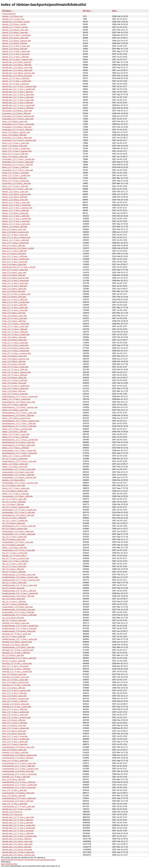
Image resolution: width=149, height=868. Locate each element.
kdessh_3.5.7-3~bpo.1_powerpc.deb (17, 59)
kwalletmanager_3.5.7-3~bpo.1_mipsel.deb (20, 593)
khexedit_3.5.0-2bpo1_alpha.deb (16, 704)
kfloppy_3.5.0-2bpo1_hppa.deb (15, 200)
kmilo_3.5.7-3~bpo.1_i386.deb (15, 329)
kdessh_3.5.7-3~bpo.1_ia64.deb (16, 84)
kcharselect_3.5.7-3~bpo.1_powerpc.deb (19, 140)
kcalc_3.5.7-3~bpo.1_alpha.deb (15, 388)
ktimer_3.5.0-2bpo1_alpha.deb (15, 157)
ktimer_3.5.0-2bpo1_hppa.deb (15, 146)
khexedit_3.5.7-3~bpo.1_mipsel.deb (17, 664)
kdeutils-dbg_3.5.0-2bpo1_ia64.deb (17, 847)
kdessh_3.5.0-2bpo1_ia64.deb (15, 49)
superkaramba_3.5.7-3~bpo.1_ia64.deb (19, 806)
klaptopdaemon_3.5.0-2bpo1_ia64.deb (18, 515)
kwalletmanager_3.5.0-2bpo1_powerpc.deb (20, 577)
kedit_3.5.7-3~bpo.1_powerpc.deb (16, 294)
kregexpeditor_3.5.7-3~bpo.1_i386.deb (18, 475)
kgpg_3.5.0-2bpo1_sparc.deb (14, 696)
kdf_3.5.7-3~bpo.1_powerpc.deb (16, 558)
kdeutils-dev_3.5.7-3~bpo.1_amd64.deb (19, 89)
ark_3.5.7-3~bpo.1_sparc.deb (14, 499)
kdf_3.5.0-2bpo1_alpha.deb (14, 599)
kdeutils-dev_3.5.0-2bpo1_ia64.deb (17, 62)
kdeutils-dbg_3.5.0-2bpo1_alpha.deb (17, 844)
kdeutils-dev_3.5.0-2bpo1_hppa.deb (17, 76)
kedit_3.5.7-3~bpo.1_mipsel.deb (15, 281)
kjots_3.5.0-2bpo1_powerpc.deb (15, 232)
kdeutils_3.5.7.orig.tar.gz (12, 814)
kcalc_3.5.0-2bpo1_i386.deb (14, 361)
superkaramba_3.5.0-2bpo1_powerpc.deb (19, 755)
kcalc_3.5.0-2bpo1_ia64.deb (14, 391)
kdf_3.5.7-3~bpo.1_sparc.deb (14, 564)
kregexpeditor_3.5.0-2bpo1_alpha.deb (18, 531)
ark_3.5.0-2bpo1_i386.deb (13, 504)
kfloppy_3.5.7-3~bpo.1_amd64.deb (17, 219)
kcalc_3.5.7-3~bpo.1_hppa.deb (15, 394)
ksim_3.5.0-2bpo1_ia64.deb (14, 779)
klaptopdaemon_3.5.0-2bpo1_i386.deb (18, 415)
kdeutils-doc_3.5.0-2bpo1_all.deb (16, 22)
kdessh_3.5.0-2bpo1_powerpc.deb (17, 41)
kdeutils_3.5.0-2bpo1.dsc (13, 16)
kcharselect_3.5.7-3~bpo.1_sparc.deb (18, 119)
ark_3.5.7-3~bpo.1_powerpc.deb (16, 507)
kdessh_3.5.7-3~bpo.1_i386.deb (16, 57)
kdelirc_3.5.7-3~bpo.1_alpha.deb (16, 488)
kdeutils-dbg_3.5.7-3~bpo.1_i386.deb (18, 820)
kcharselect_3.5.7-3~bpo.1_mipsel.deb (18, 124)
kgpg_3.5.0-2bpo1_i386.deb (14, 720)
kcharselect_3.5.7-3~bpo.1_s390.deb (18, 165)
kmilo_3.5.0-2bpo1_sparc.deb (14, 316)
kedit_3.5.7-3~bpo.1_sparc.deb (15, 283)
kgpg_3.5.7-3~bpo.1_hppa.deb (15, 736)
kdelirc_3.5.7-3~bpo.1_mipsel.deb (16, 399)
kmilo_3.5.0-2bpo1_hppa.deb (14, 337)
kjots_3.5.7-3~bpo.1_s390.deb (15, 256)
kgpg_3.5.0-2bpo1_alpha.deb (14, 750)
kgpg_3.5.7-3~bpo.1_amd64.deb (16, 739)
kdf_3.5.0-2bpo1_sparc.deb (14, 539)
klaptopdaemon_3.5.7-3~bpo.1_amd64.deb (20, 440)
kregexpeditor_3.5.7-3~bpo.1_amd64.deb (19, 510)
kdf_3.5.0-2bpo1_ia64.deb (13, 655)
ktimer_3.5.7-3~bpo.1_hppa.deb (15, 173)
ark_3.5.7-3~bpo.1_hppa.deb (14, 566)
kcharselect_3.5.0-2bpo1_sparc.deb (17, 111)
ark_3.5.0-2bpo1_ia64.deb (13, 618)
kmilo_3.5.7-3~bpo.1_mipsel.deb (16, 324)
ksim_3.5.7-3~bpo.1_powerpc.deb (16, 690)
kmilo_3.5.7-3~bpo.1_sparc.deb (15, 326)
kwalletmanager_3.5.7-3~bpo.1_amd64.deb (20, 626)
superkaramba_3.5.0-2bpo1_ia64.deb (18, 801)
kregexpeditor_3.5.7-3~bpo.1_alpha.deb (19, 534)
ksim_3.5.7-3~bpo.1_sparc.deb (15, 680)
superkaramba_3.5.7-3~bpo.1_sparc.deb (19, 763)
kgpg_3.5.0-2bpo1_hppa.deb (14, 725)
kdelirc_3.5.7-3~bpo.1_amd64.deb (16, 456)
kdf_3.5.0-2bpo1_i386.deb (13, 569)
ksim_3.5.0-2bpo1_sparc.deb (14, 674)
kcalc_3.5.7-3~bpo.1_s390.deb (15, 370)
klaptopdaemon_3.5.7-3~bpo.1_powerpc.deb (21, 421)
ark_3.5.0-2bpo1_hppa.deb (13, 545)
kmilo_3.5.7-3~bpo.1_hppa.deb (15, 343)
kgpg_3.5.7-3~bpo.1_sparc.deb (15, 715)
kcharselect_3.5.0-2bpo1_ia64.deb (17, 183)
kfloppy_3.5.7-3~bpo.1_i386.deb (16, 210)
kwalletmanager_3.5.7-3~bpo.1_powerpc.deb (21, 580)
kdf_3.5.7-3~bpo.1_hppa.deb (14, 620)
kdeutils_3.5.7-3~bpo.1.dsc (13, 19)
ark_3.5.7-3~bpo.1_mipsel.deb (15, 459)
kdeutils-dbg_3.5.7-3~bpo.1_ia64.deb (18, 823)
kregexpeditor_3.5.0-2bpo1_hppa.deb (18, 542)
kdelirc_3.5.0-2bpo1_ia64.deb (14, 548)
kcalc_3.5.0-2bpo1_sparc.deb (14, 356)
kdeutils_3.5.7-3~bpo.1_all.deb (15, 27)
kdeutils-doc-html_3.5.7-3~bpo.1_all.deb (19, 267)
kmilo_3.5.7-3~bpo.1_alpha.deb (15, 345)
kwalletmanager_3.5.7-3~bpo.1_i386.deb (19, 591)
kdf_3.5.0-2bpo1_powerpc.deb (15, 529)
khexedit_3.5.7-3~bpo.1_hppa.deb (16, 685)
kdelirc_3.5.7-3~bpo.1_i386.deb (15, 437)
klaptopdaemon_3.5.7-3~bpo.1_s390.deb (19, 426)
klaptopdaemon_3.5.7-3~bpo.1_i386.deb (19, 423)
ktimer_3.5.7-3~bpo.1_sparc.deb (16, 143)
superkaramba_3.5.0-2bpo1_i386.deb (18, 758)
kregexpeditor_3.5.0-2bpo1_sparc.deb (18, 472)
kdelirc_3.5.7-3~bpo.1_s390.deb (16, 448)
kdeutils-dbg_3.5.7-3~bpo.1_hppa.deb (18, 831)
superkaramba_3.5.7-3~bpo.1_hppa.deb (19, 787)
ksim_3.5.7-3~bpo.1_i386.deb (14, 693)
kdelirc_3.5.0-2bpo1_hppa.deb (15, 467)
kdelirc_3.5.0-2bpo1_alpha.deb (15, 464)
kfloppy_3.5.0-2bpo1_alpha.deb (15, 213)
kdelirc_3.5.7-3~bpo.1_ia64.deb (15, 561)
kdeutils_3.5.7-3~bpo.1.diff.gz (14, 556)
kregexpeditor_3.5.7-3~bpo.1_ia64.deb (18, 612)
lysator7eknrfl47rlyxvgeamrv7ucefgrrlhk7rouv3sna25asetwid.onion (28, 860)
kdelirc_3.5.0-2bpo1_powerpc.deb (16, 418)
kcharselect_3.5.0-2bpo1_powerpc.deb (18, 116)
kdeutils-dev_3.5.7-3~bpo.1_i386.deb (18, 103)
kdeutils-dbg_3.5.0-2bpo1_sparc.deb (17, 841)
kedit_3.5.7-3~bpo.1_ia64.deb (15, 318)
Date (114, 11)
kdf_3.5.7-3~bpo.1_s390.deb (14, 602)
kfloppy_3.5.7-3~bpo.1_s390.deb (16, 216)
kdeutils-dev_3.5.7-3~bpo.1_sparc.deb (18, 100)
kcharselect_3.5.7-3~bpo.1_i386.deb (17, 130)
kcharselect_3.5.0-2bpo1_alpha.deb (17, 138)
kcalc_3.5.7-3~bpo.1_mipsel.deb (16, 351)
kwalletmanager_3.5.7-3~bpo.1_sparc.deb (20, 585)
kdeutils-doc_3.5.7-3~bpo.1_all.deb (17, 809)
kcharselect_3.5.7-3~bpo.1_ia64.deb (17, 189)
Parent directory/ (9, 14)
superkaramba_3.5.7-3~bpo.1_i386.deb (19, 766)
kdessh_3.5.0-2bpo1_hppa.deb (15, 33)
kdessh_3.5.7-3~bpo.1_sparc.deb (16, 46)
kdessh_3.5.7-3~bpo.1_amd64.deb (17, 81)
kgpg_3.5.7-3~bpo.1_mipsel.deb (16, 728)
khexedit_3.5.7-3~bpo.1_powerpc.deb (18, 650)
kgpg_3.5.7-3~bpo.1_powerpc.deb (16, 717)
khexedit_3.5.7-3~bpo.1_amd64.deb (17, 672)
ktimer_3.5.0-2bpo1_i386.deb (14, 135)
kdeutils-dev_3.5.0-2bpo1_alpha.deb (17, 70)
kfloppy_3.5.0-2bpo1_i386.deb (15, 197)
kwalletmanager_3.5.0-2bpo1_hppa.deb (19, 610)
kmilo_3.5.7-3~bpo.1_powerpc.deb (17, 353)
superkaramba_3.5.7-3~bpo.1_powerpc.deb (20, 769)
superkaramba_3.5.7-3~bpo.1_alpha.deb (19, 798)
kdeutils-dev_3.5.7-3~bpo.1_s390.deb (18, 108)
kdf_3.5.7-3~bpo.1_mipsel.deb (15, 553)
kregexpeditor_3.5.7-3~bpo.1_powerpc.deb (20, 483)
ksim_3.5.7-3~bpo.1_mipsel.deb (15, 666)
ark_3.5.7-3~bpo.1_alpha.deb (14, 537)
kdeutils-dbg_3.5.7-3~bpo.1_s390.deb (18, 833)
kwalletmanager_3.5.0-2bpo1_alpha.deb (19, 631)
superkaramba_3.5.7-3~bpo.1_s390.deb (19, 782)
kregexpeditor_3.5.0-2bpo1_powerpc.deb (19, 477)
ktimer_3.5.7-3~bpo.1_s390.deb (15, 167)
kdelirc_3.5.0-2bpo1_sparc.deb (15, 410)
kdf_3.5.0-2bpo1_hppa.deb (13, 588)
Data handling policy (9, 864)
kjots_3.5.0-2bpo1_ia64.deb (14, 291)
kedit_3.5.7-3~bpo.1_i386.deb (15, 286)
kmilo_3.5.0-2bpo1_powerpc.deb (16, 348)
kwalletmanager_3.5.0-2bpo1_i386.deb (18, 596)
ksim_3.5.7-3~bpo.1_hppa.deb (15, 744)
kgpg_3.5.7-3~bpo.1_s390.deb (15, 701)
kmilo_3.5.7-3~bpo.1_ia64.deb (15, 380)
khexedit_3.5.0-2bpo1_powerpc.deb (17, 642)
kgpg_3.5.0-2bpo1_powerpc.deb (16, 699)
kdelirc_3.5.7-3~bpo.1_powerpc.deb (17, 429)
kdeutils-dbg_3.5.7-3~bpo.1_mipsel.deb (19, 825)
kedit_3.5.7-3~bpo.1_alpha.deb (15, 308)
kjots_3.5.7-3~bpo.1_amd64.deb (16, 259)
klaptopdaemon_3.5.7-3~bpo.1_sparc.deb (19, 413)
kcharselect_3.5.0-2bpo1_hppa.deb (17, 127)
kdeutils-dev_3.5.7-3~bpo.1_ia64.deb (18, 92)
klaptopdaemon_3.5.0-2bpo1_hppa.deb (18, 442)
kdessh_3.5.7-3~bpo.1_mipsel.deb (16, 35)
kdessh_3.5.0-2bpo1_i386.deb (15, 43)
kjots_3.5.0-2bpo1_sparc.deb (14, 229)
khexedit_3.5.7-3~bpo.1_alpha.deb (17, 707)
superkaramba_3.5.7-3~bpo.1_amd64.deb (20, 785)
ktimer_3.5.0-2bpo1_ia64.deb (14, 178)
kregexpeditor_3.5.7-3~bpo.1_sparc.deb (19, 469)
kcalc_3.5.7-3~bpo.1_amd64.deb (16, 386)
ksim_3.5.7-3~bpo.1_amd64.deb (16, 712)
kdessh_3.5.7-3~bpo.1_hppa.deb (16, 54)
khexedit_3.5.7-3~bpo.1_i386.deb (16, 653)
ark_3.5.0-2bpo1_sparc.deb (14, 485)
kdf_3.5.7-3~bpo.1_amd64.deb (15, 604)
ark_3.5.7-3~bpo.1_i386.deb (14, 502)
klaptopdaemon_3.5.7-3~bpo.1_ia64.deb (19, 526)
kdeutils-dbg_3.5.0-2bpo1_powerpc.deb (19, 855)
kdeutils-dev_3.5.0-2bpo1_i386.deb (17, 65)
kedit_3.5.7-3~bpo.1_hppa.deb (15, 310)
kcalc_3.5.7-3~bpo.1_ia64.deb (15, 405)
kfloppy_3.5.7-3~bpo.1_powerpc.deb (17, 208)
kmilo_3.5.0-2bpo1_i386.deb (14, 321)
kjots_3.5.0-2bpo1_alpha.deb (14, 264)
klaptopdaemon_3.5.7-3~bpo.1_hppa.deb (19, 461)
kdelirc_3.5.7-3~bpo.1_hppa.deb (16, 494)
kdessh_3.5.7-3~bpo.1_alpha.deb (16, 51)
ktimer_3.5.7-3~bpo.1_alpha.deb (16, 181)
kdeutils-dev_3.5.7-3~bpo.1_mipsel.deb (19, 105)
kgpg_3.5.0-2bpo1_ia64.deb (14, 796)
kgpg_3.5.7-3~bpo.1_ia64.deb (15, 804)
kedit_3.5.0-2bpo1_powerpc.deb (16, 278)
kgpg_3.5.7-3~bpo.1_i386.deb (15, 723)
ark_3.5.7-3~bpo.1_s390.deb (14, 518)
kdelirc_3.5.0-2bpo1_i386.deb (14, 432)
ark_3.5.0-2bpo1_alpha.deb (14, 523)
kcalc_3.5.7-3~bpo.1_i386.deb (15, 375)
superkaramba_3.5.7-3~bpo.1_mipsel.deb (19, 774)
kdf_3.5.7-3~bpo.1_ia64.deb (14, 661)
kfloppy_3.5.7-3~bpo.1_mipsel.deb (16, 205)
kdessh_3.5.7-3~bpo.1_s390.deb (16, 78)
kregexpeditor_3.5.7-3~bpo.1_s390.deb (19, 512)
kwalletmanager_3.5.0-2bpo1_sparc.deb (19, 575)
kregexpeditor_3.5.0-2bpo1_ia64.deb (17, 607)
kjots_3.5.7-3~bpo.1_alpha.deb (15, 270)
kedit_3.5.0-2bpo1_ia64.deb (14, 313)
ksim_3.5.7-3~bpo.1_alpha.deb (15, 742)
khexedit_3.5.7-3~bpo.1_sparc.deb (17, 634)
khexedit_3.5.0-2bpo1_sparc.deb (16, 623)
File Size (86, 11)
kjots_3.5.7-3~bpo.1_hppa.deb (15, 262)
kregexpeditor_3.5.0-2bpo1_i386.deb (17, 496)
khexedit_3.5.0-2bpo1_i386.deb (15, 645)
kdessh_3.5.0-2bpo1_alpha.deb (15, 38)
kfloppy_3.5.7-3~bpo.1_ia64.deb (16, 240)
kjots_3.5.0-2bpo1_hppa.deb (14, 254)
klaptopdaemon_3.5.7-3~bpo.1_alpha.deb (19, 453)
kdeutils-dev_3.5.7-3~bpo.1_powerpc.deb (19, 86)
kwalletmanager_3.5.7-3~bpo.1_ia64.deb (19, 658)
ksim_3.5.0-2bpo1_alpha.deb (14, 731)
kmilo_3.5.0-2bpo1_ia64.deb (14, 364)
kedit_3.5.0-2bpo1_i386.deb (14, 275)
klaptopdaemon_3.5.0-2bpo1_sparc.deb (19, 402)
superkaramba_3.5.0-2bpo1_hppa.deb (18, 771)
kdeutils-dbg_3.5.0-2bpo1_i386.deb (17, 839)
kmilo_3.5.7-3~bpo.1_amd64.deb (16, 335)
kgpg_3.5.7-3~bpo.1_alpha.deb (15, 761)
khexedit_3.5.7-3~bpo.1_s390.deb (16, 669)
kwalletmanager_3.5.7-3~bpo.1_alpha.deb (20, 639)
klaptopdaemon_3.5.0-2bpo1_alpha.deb (19, 445)
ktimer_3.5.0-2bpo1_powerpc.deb (16, 132)
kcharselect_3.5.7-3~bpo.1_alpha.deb (18, 162)
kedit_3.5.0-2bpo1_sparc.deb (14, 273)
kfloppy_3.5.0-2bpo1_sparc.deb (15, 192)
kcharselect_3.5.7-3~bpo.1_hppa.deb (18, 170)
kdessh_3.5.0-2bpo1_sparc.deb (15, 30)
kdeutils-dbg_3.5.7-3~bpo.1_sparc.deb (18, 817)
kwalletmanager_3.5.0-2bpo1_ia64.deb (18, 647)
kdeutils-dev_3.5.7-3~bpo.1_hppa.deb (18, 97)
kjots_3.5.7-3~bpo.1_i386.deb (14, 251)
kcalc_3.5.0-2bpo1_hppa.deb (14, 383)
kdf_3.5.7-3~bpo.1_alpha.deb (14, 583)
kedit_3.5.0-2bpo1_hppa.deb (14, 297)
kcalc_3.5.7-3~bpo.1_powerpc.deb (16, 372)
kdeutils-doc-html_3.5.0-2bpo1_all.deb (18, 248)
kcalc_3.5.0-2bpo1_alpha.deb (14, 378)
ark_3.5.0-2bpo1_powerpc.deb (15, 491)
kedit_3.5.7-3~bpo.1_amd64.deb (16, 302)
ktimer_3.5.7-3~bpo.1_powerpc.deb (17, 151)
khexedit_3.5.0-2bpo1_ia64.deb (15, 752)
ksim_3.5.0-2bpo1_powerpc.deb (15, 682)
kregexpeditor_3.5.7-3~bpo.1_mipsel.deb (19, 450)
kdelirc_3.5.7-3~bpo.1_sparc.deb (16, 434)
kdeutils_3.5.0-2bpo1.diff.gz (14, 480)
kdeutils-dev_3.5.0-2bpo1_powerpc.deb (19, 73)
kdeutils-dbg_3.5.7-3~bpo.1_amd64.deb (19, 828)
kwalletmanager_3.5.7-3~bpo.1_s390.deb (19, 615)
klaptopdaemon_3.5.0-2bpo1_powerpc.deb (20, 407)
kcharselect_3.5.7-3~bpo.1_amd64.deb (18, 159)
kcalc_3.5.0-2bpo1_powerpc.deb (16, 359)
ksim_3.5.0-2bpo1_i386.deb (14, 688)
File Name (7, 11)
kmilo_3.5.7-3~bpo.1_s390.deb (15, 332)
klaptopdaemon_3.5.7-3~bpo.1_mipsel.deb (20, 396)
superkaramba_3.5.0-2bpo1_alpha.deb (18, 793)
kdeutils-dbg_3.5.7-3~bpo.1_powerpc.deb (19, 836)
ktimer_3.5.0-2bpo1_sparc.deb (15, 121)
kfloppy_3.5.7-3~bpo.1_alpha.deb (16, 224)
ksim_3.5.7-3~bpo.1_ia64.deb (14, 790)
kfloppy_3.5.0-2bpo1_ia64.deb (15, 227)
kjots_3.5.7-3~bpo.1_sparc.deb (15, 235)
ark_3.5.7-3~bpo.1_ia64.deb (14, 637)
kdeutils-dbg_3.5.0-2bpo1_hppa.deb (17, 850)
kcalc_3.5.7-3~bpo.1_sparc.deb (15, 367)
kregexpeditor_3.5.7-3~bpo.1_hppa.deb (19, 550)
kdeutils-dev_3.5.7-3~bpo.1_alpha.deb (18, 94)
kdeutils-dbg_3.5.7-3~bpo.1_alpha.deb (18, 852)
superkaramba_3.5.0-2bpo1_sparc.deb (18, 747)
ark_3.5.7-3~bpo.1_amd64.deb (15, 521)
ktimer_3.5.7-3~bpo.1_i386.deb (15, 154)
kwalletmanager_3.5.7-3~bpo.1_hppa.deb (19, 628)
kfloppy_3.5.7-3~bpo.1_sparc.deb (16, 202)
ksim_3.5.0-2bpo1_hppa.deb (14, 734)
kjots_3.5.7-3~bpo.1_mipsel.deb (15, 243)
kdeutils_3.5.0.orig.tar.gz (12, 812)
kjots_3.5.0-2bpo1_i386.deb (14, 246)
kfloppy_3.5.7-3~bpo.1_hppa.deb (16, 221)
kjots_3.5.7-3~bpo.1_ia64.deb (14, 305)
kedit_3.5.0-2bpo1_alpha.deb (14, 289)
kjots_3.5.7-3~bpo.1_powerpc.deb (16, 237)
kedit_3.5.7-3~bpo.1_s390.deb (15, 300)
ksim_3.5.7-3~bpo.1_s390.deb (15, 709)
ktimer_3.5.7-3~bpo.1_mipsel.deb (16, 148)
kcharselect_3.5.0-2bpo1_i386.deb (17, 113)
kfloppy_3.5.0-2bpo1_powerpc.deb (17, 194)
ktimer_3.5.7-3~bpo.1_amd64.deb (16, 175)
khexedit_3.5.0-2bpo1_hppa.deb (16, 677)
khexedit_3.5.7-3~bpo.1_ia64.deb (16, 777)
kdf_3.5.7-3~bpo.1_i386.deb (14, 572)
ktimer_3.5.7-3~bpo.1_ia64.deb (15, 186)
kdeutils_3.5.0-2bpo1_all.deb (14, 24)
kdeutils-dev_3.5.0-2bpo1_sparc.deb (17, 68)
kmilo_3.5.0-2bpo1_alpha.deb (14, 340)
